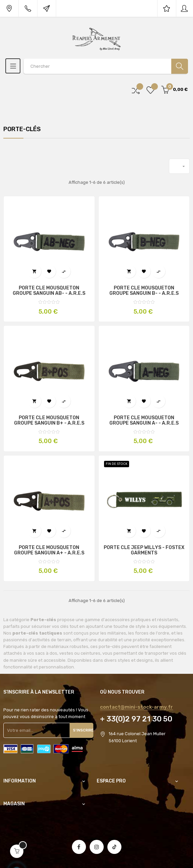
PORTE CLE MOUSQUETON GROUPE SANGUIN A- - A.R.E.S (144, 421)
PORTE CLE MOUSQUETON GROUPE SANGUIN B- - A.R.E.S (144, 291)
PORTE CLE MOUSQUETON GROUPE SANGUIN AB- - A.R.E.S (49, 291)
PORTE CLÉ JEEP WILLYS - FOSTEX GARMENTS (144, 550)
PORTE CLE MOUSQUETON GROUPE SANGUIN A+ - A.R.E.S (49, 550)
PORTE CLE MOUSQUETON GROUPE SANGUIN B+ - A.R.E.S (49, 421)
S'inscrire (83, 730)
